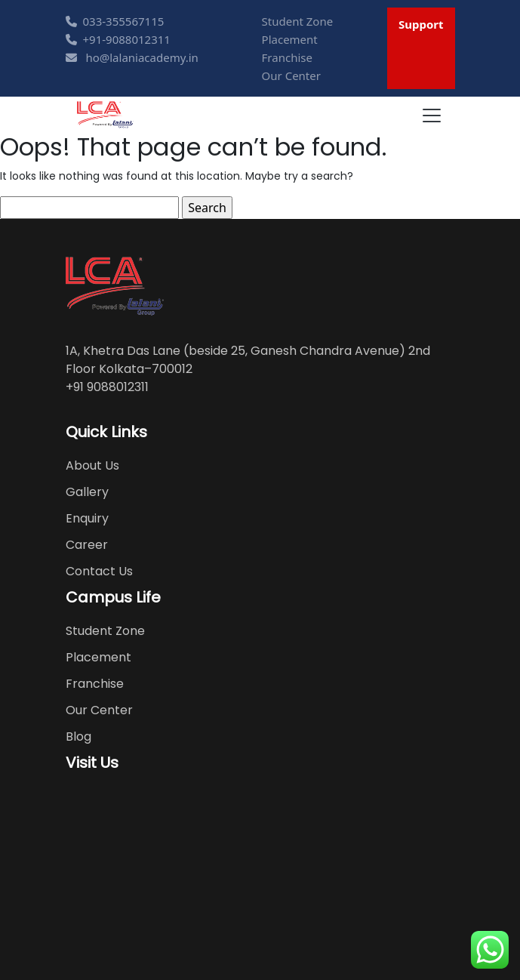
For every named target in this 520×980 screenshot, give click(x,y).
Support (421, 24)
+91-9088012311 (118, 39)
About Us (92, 465)
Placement (290, 39)
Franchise (287, 57)
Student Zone (298, 21)
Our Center (291, 76)
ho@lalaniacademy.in (132, 57)
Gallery (87, 492)
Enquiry (87, 518)
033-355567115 (115, 21)
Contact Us (99, 571)
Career (87, 545)
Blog (78, 737)
